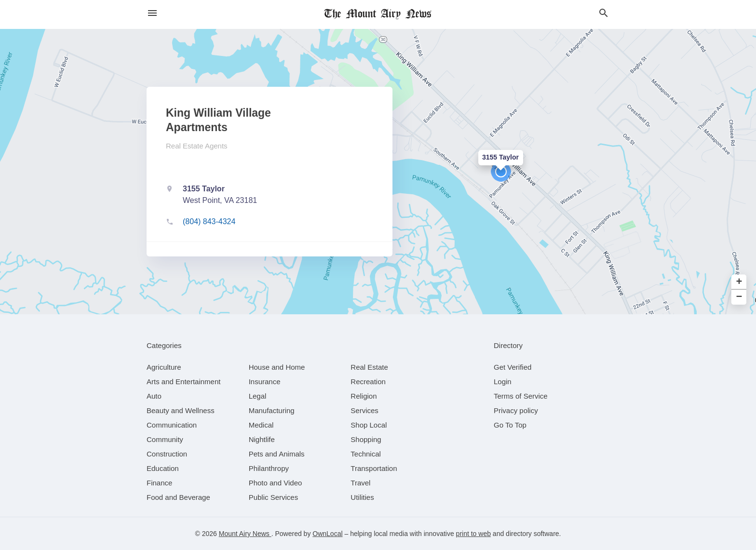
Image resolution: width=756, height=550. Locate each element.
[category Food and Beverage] (178, 497)
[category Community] (165, 439)
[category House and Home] (277, 367)
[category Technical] (366, 454)
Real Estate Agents (197, 146)
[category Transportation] (374, 468)
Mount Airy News (245, 534)
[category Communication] (172, 425)
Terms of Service (521, 396)
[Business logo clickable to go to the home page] (378, 14)
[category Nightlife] (262, 439)
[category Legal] (258, 396)
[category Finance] (159, 483)
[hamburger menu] (152, 13)
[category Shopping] (366, 439)
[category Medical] (261, 425)
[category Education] (163, 468)
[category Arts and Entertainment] (183, 382)
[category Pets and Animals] (277, 454)
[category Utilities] (362, 497)
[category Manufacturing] (272, 410)
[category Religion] (364, 396)
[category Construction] (167, 454)
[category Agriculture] (164, 367)
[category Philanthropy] (269, 468)
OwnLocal (327, 534)
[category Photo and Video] (276, 483)
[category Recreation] (368, 382)
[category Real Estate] (369, 367)
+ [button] (739, 282)
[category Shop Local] (369, 425)
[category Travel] (360, 483)
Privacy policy (516, 410)
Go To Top (510, 425)
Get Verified (513, 367)
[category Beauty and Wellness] (181, 410)
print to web (473, 534)
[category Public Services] (274, 497)
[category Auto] (154, 396)
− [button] (739, 297)
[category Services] (364, 410)
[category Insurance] (265, 382)
